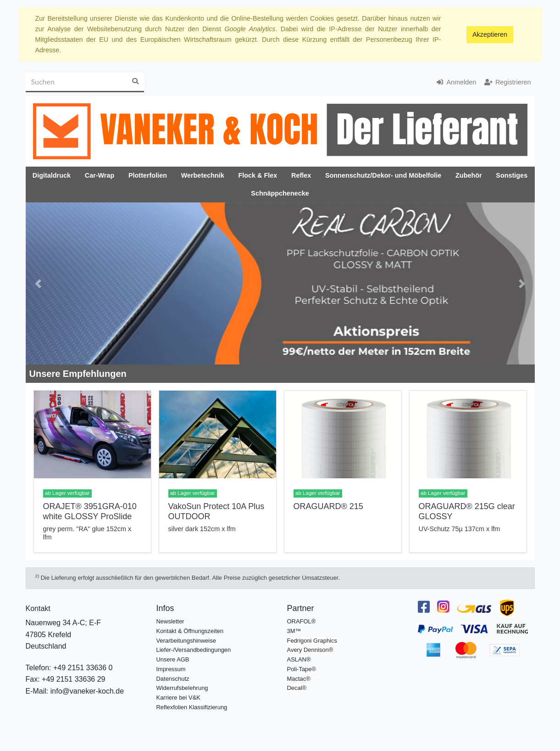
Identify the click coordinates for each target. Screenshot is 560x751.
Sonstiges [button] (512, 175)
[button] (39, 283)
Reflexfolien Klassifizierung (192, 707)
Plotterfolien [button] (148, 175)
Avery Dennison (308, 650)
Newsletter (170, 621)
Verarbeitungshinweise (186, 641)
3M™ (294, 631)
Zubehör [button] (469, 175)
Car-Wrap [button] (100, 175)
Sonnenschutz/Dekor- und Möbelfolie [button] (383, 175)
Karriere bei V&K (178, 698)
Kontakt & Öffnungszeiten (190, 631)
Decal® (297, 688)
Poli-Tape (299, 669)
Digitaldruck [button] (52, 175)
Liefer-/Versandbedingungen (194, 650)
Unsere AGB (173, 659)
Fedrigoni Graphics (312, 641)
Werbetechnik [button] (203, 175)
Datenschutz (173, 679)
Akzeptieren (490, 34)
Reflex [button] (301, 175)
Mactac (297, 679)
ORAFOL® (302, 621)
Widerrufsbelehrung (182, 688)
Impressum (171, 669)
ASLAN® (299, 659)
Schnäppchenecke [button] (280, 193)
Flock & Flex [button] (258, 175)
